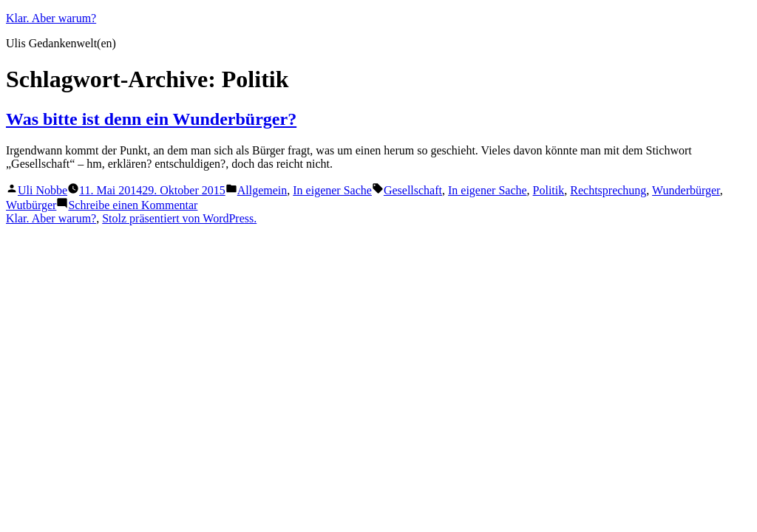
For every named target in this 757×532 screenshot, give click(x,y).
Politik (549, 190)
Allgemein (262, 190)
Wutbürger (31, 205)
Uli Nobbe (43, 190)
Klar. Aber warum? (51, 18)
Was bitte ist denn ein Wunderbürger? (151, 119)
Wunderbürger (686, 190)
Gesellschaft (413, 190)
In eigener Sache (332, 190)
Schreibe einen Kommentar (133, 205)
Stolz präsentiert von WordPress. (179, 218)
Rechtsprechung (608, 190)
